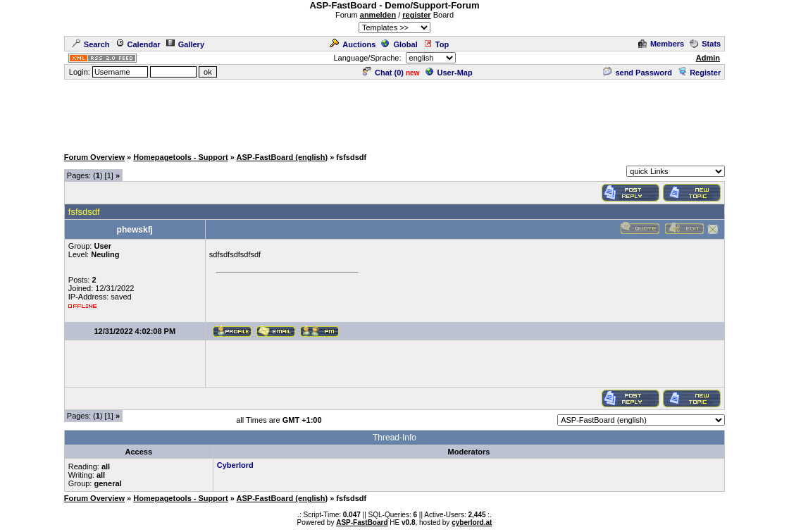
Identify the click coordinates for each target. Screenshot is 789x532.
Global (399, 44)
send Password (638, 73)
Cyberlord (235, 465)
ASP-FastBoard (362, 522)
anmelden (378, 15)
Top (436, 44)
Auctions (353, 44)
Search (91, 44)
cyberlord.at (472, 522)
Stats (705, 44)
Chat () (383, 73)
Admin (708, 58)
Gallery (185, 44)
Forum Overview (94, 157)
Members (661, 44)
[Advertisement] (394, 113)
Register (699, 73)
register (416, 15)
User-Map (449, 73)
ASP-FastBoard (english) (282, 157)
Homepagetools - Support (180, 157)
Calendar (138, 44)
